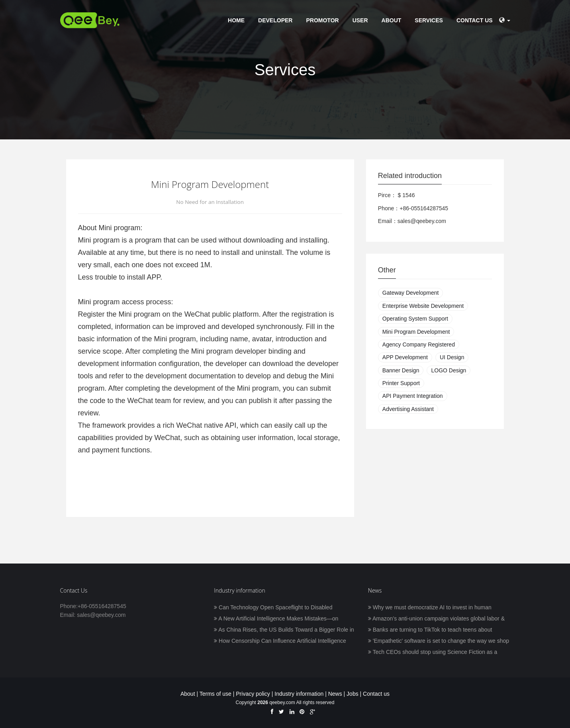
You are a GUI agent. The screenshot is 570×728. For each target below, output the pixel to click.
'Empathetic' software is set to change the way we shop (439, 641)
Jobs (353, 694)
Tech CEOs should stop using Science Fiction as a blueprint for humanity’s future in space (433, 653)
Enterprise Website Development (423, 306)
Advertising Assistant (408, 409)
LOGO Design (449, 370)
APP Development (405, 357)
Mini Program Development (416, 332)
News (335, 694)
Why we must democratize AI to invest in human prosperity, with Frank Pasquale (430, 608)
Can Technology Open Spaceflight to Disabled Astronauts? (273, 608)
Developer (275, 20)
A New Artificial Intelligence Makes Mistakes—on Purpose (276, 619)
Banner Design (401, 370)
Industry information (299, 694)
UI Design (452, 357)
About (392, 20)
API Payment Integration (413, 396)
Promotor (322, 20)
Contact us (475, 20)
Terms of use (215, 694)
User (360, 20)
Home (236, 20)
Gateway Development (411, 293)
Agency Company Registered (419, 344)
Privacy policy (253, 694)
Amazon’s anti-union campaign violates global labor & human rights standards (436, 619)
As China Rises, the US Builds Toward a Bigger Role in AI (284, 630)
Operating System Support (415, 319)
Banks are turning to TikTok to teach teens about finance (430, 630)
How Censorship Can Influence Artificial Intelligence (280, 641)
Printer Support (401, 383)
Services (429, 20)
